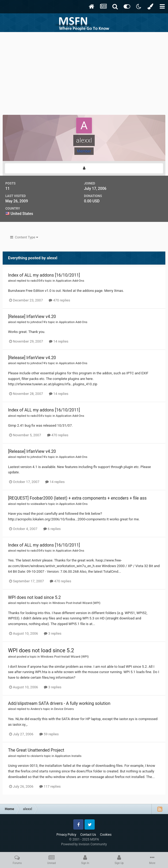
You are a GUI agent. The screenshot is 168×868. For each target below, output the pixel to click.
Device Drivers (64, 709)
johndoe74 (38, 322)
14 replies (59, 341)
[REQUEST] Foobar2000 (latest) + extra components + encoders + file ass (77, 498)
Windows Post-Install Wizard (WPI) (76, 603)
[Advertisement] (84, 72)
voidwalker (38, 504)
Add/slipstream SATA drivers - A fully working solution (59, 703)
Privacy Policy (66, 835)
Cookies (106, 835)
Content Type (24, 237)
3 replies (53, 633)
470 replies (59, 300)
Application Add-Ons (70, 281)
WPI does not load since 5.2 (34, 597)
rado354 (36, 281)
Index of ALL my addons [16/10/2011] (44, 275)
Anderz (35, 709)
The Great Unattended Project (36, 750)
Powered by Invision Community (84, 844)
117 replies (50, 786)
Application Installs (68, 756)
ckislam (36, 756)
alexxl (12, 281)
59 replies (49, 734)
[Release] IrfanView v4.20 (32, 317)
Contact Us (88, 835)
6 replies (52, 529)
